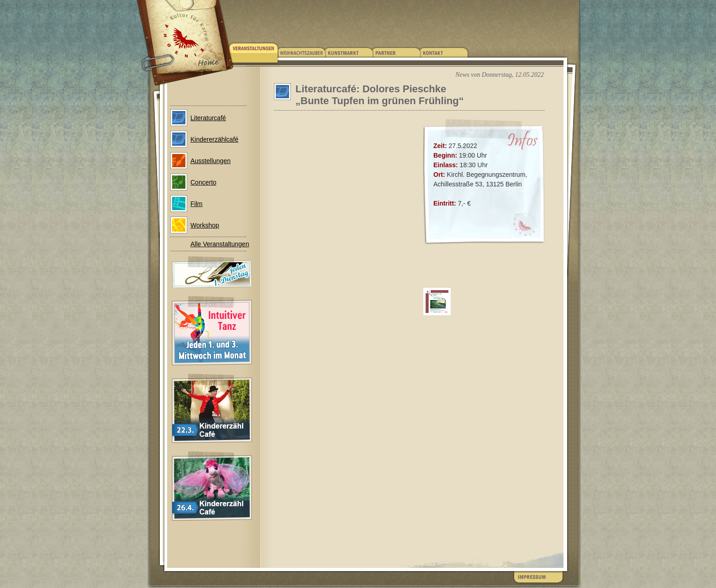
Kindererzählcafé (214, 139)
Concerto (203, 182)
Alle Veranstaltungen (220, 244)
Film (196, 204)
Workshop (205, 225)
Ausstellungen (211, 161)
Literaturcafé (208, 118)
